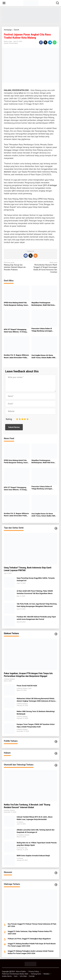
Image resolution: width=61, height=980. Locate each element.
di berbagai (52, 185)
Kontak (32, 976)
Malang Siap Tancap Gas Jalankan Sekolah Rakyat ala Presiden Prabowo (17, 266)
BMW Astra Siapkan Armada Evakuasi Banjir (33, 856)
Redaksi (46, 974)
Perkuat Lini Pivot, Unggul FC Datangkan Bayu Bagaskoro (29, 939)
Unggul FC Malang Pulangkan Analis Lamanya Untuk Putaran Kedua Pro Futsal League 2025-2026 (31, 952)
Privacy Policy (34, 971)
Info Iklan (23, 976)
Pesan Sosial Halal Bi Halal (27, 686)
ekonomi (7, 172)
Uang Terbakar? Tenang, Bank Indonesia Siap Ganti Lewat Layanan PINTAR (28, 569)
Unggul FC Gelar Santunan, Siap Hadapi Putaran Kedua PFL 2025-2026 (30, 933)
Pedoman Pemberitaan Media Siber (15, 974)
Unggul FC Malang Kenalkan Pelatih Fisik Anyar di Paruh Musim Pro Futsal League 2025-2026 (32, 945)
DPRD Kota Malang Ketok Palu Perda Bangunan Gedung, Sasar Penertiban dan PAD (16, 304)
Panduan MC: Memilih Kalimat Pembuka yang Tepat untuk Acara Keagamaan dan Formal (36, 618)
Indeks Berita (7, 976)
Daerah (6, 43)
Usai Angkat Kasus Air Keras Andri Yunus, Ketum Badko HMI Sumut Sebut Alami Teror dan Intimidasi (43, 357)
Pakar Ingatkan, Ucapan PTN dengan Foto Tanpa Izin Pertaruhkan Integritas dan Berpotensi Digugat (28, 675)
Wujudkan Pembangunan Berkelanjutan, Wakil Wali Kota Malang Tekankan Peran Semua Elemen (43, 304)
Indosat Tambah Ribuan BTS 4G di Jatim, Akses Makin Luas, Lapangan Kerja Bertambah (35, 818)
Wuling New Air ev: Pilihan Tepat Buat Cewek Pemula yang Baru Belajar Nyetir (37, 844)
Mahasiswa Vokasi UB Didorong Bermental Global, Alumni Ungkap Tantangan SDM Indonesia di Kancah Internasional (36, 700)
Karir (16, 976)
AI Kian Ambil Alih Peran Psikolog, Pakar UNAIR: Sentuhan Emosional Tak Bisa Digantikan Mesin (35, 592)
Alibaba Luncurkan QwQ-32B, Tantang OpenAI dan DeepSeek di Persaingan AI (36, 831)
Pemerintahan (13, 43)
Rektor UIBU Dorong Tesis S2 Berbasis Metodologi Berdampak (36, 713)
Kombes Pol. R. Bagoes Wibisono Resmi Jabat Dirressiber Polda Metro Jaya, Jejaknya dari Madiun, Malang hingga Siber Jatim (16, 356)
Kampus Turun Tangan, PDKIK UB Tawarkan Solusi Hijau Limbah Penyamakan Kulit (36, 725)
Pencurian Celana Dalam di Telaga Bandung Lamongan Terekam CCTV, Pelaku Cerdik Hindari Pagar (43, 330)
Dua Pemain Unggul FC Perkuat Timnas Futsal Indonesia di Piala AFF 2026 (32, 925)
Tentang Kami (36, 974)
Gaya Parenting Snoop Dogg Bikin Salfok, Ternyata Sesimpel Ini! (36, 579)
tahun (21, 93)
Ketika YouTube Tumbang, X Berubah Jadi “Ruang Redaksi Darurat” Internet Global (27, 806)
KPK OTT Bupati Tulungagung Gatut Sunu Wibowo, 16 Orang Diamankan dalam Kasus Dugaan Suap (16, 331)
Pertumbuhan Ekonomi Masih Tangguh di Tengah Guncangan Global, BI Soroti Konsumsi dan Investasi (44, 267)
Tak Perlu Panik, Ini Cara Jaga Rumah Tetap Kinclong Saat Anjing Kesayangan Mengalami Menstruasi (37, 605)
